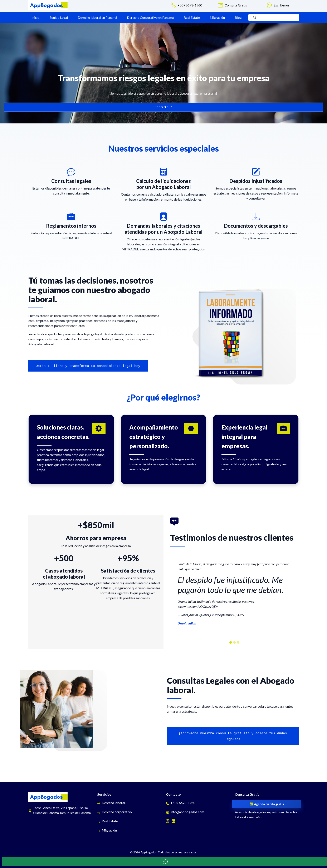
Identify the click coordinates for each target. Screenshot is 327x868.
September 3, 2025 (231, 615)
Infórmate (291, 193)
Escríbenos (282, 5)
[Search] (278, 18)
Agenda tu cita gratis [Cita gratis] (267, 804)
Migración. (107, 830)
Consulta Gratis (236, 5)
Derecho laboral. (111, 803)
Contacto (163, 107)
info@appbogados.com (185, 812)
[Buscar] (255, 18)
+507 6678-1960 (190, 5)
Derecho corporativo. (115, 812)
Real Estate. (108, 821)
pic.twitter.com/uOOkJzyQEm (198, 606)
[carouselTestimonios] (231, 642)
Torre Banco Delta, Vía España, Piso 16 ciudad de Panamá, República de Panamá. (60, 810)
